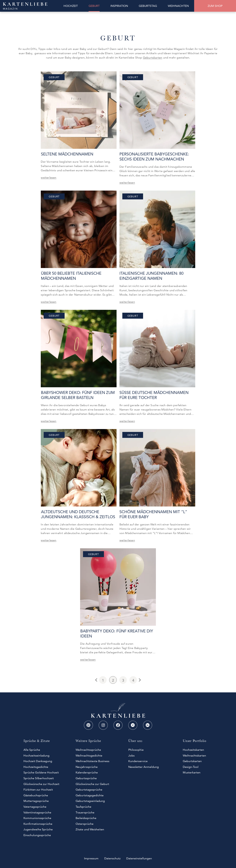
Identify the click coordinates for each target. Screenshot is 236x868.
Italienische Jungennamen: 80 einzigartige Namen (151, 276)
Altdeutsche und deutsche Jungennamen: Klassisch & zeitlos (78, 514)
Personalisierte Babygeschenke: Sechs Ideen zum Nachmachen (154, 157)
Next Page (139, 680)
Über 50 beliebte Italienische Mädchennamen (71, 276)
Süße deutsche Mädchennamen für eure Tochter (154, 395)
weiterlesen (49, 178)
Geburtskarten (153, 58)
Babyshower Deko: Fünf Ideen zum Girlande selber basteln (78, 395)
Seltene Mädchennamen (67, 154)
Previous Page (97, 680)
